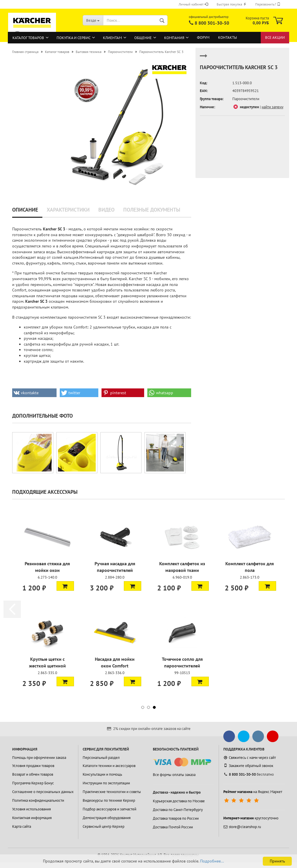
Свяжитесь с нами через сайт (250, 758)
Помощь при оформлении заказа (39, 758)
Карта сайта (22, 826)
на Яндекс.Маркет (253, 792)
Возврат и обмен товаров (33, 774)
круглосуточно (251, 818)
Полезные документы (152, 210)
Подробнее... (212, 861)
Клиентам (112, 38)
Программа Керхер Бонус (33, 783)
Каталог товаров (28, 38)
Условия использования (31, 809)
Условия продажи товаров (33, 766)
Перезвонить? (268, 4)
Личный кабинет (193, 4)
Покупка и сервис (74, 38)
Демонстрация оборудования (107, 818)
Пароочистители (246, 99)
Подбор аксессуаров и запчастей (109, 809)
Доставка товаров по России (176, 818)
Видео (106, 210)
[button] (34, 393)
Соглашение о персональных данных (43, 792)
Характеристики (68, 210)
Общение (143, 38)
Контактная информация (32, 818)
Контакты (228, 37)
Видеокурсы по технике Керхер (109, 800)
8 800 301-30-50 (212, 23)
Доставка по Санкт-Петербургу (178, 810)
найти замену (272, 107)
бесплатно (249, 774)
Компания (174, 38)
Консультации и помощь (102, 774)
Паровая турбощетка (47, 564)
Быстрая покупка (232, 4)
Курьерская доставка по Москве (179, 801)
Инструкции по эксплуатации (106, 783)
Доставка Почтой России (173, 827)
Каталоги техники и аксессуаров (109, 766)
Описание (25, 210)
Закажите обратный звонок (248, 766)
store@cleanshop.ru (242, 827)
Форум (203, 37)
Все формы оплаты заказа (174, 775)
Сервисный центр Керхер (104, 826)
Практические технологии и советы (112, 792)
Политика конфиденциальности (38, 800)
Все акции (275, 37)
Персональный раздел (101, 758)
